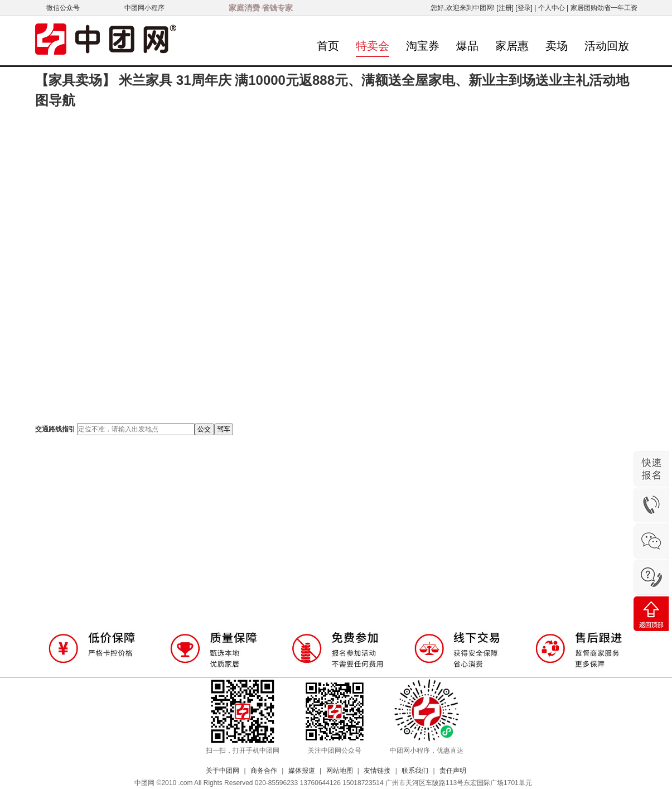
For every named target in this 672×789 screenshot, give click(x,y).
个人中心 (552, 8)
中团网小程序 (144, 8)
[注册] (505, 8)
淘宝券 (423, 46)
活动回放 (607, 46)
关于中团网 (223, 771)
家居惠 (512, 46)
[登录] (524, 8)
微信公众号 (63, 8)
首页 (328, 46)
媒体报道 (302, 771)
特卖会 (373, 46)
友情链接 (377, 771)
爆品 (467, 46)
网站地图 (340, 771)
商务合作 (264, 771)
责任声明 (453, 771)
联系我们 (415, 771)
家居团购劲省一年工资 (604, 8)
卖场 (557, 46)
